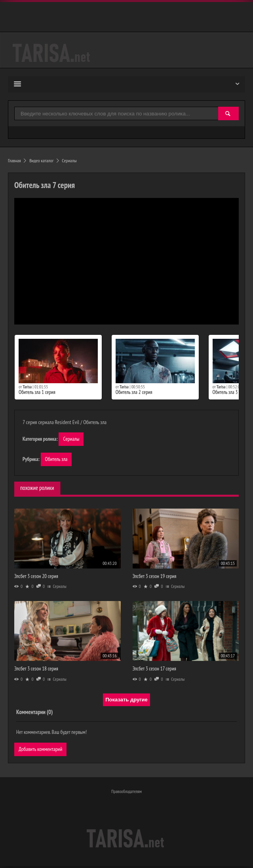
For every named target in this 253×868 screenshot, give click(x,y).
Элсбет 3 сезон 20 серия (36, 577)
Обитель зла (57, 460)
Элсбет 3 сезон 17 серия (154, 669)
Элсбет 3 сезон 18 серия (36, 669)
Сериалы (71, 439)
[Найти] (228, 114)
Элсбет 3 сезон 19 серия (155, 577)
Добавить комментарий (41, 750)
